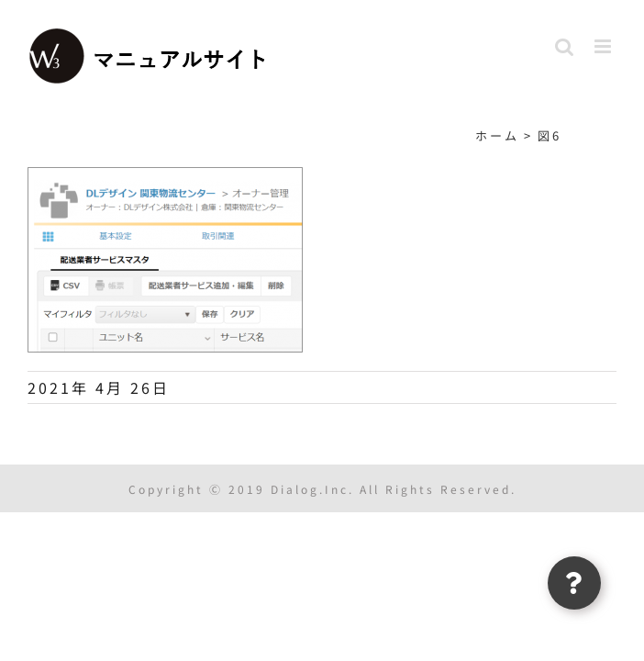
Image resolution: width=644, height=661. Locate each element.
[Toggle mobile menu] (605, 46)
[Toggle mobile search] (566, 46)
